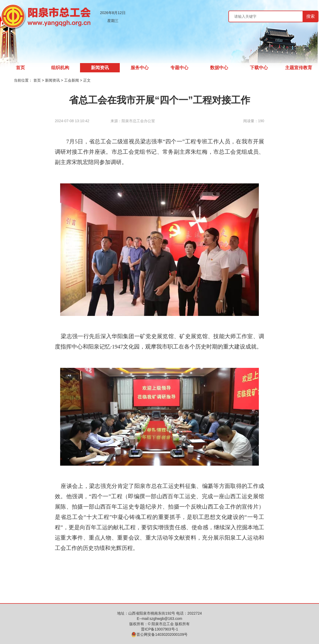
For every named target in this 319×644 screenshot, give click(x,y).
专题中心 (179, 68)
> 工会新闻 (70, 80)
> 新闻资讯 (51, 80)
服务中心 (140, 68)
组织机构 (60, 68)
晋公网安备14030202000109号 (159, 634)
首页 (20, 68)
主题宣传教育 (299, 68)
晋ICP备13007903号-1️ (159, 629)
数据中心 (219, 68)
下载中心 (259, 68)
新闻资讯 (100, 68)
